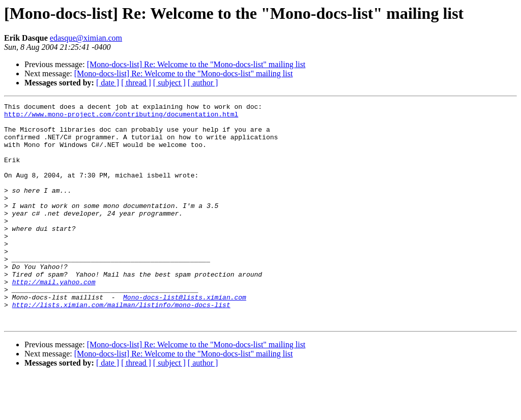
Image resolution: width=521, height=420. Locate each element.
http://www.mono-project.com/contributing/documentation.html (121, 117)
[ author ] (203, 83)
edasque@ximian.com (86, 38)
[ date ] (108, 83)
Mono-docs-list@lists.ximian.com (185, 337)
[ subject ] (169, 83)
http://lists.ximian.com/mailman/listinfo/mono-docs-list (121, 346)
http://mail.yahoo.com (54, 318)
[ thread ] (136, 83)
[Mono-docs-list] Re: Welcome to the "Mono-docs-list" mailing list (196, 64)
